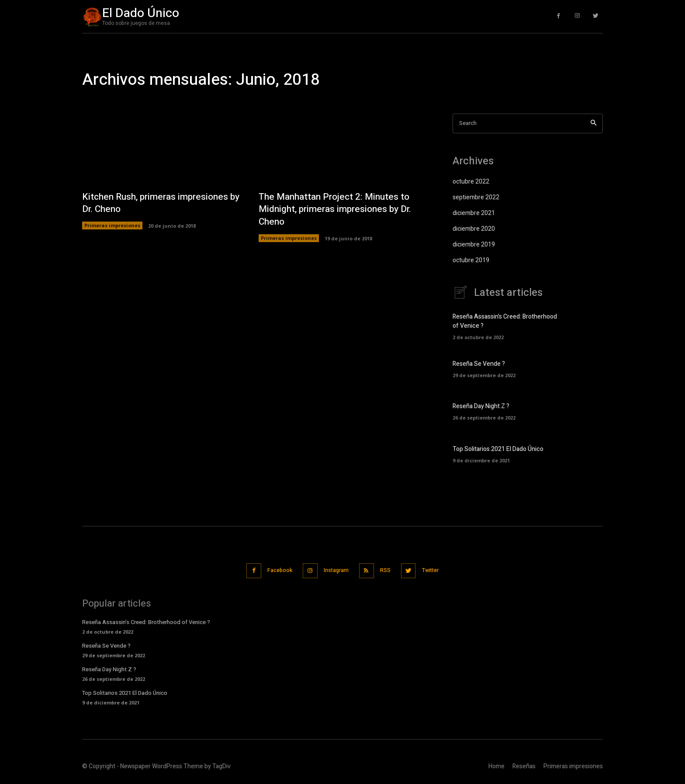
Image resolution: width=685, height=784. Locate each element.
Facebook (274, 570)
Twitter (438, 570)
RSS (388, 570)
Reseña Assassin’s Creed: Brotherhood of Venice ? (146, 621)
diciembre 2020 (474, 229)
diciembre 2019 (474, 245)
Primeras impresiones (112, 226)
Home (496, 765)
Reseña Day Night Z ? (481, 406)
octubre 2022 (471, 182)
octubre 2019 (471, 260)
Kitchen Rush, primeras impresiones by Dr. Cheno (159, 203)
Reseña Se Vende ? (479, 364)
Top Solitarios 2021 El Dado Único (498, 449)
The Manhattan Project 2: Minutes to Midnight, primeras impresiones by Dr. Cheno (338, 209)
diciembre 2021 (474, 213)
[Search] (593, 123)
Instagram (335, 570)
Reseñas (524, 765)
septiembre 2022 (476, 197)
